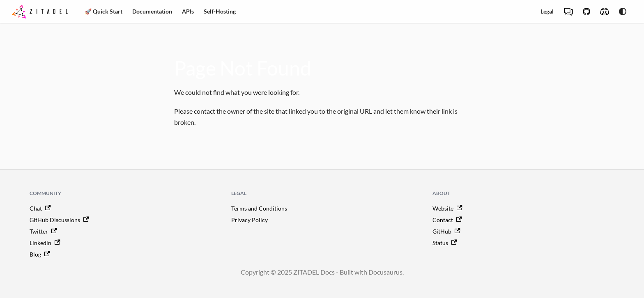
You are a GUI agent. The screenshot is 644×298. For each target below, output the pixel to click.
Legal (547, 11)
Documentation (152, 11)
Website (447, 208)
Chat (40, 208)
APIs (188, 11)
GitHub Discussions (59, 220)
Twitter (43, 231)
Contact (447, 220)
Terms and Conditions (259, 208)
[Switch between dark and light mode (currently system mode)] (623, 11)
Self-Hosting (220, 11)
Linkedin (45, 243)
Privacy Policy (250, 220)
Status (445, 243)
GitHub (446, 231)
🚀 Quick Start (103, 11)
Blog (40, 254)
